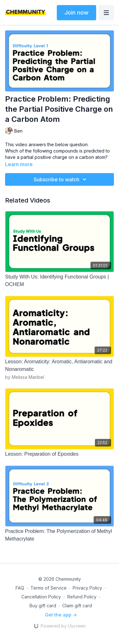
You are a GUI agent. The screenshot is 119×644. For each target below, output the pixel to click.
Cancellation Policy (41, 597)
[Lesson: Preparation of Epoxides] (60, 454)
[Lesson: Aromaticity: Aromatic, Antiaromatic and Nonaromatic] (60, 366)
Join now (76, 13)
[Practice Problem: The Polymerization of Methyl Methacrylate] (60, 535)
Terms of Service (49, 588)
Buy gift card (43, 606)
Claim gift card (77, 606)
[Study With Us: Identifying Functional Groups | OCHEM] (60, 281)
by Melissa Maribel (25, 377)
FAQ (20, 588)
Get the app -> (61, 615)
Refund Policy (82, 597)
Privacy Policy (87, 588)
